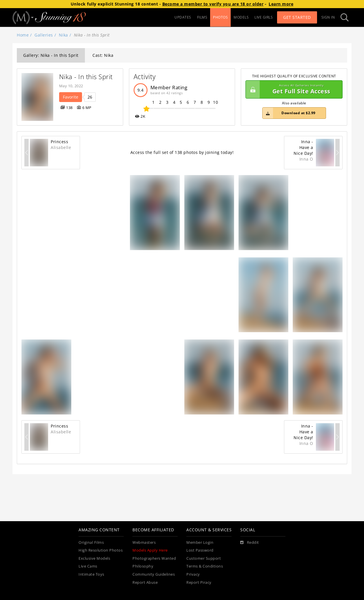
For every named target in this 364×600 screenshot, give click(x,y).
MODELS (241, 17)
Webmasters (144, 542)
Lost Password (200, 550)
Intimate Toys (91, 574)
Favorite (71, 97)
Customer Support (204, 558)
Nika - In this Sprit (86, 77)
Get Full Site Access (293, 90)
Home (23, 35)
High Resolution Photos (101, 550)
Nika (63, 35)
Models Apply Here (150, 550)
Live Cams (88, 566)
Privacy (193, 574)
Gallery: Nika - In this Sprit (51, 55)
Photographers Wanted (154, 558)
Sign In (328, 17)
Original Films (91, 542)
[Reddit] (250, 543)
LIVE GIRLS (264, 17)
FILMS (202, 17)
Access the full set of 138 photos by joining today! (182, 152)
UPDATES (183, 17)
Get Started (297, 17)
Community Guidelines (154, 574)
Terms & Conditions (205, 566)
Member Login (200, 542)
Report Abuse (145, 582)
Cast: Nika (103, 55)
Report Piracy (199, 582)
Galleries (44, 35)
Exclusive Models (94, 558)
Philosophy (143, 566)
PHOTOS (220, 17)
